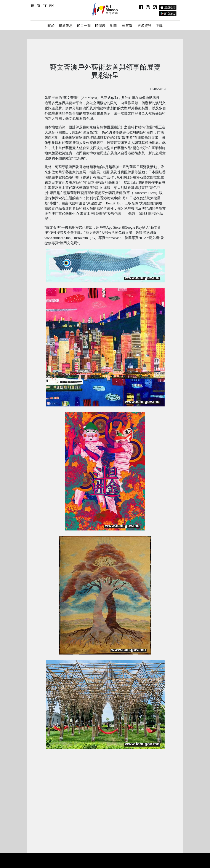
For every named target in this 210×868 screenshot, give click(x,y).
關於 (51, 26)
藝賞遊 (127, 26)
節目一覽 (84, 26)
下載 (159, 26)
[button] (155, 7)
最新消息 (66, 26)
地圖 (113, 26)
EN (51, 6)
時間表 (100, 26)
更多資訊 (144, 26)
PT (45, 6)
